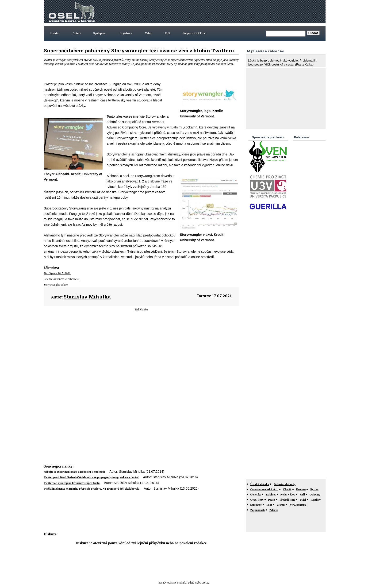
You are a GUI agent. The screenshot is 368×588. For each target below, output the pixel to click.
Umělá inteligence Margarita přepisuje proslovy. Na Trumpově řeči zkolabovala (92, 489)
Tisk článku (141, 309)
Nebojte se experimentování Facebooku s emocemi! (75, 472)
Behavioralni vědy (285, 484)
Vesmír (281, 505)
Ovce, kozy (257, 500)
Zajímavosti (258, 510)
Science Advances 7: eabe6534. (62, 279)
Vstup (149, 33)
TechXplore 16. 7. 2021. (57, 273)
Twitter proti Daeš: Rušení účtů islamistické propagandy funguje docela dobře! (91, 477)
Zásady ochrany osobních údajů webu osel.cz (184, 583)
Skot (269, 505)
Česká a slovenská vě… (264, 489)
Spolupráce (100, 33)
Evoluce (301, 489)
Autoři (77, 33)
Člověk (287, 489)
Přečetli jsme (287, 500)
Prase (272, 500)
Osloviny (315, 495)
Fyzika (314, 489)
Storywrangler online (56, 285)
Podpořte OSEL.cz (194, 33)
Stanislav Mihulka (87, 297)
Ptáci (303, 500)
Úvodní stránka (260, 484)
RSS (167, 33)
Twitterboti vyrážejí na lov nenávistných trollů (72, 483)
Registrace (126, 33)
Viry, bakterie (298, 505)
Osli (302, 495)
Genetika (256, 495)
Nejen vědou (288, 495)
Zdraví (274, 510)
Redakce (55, 33)
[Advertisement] (239, 12)
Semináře (256, 505)
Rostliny (316, 500)
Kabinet (271, 495)
